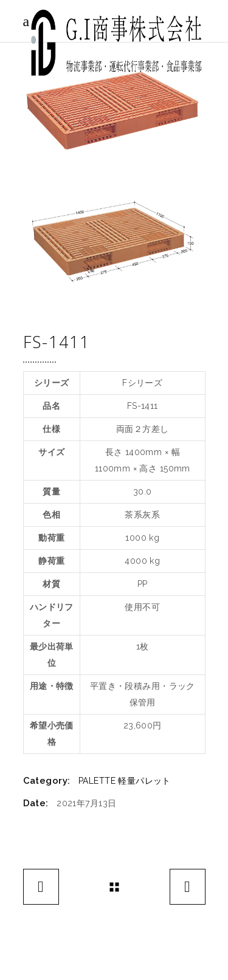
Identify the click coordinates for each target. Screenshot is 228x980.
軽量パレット (144, 781)
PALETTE (97, 781)
